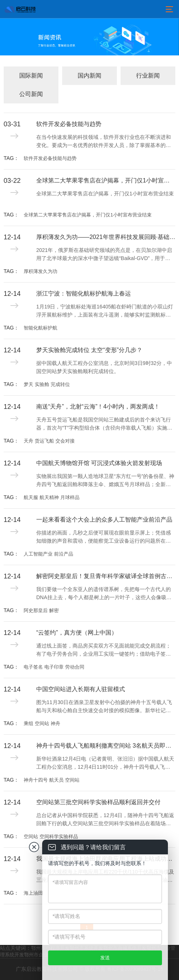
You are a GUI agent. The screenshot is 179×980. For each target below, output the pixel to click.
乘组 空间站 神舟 (42, 723)
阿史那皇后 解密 (41, 610)
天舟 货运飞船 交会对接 (49, 441)
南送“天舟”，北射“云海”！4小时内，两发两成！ (98, 407)
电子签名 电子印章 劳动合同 (54, 667)
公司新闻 (31, 94)
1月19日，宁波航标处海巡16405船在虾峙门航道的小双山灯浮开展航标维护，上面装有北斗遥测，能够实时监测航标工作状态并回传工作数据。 (105, 311)
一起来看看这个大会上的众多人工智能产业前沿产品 (104, 520)
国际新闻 (31, 76)
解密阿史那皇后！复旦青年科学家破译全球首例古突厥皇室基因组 (106, 576)
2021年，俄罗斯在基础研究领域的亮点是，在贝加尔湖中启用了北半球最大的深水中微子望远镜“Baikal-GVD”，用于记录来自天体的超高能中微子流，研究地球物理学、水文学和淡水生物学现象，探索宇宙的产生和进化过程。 (104, 255)
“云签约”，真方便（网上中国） (77, 633)
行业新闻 (148, 76)
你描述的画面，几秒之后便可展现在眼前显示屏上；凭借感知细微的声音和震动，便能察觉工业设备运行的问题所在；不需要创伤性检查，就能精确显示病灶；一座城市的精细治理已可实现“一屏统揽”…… (104, 537)
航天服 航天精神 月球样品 (51, 497)
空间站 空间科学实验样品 (51, 836)
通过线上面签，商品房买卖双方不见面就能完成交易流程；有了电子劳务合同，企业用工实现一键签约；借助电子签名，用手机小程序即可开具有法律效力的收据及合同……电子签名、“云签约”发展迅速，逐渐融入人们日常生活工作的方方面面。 (105, 651)
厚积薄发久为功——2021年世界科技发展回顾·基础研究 (106, 237)
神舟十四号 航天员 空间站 (51, 780)
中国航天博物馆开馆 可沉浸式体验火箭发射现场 (99, 463)
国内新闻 (89, 76)
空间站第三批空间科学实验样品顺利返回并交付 (98, 802)
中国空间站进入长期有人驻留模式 (81, 689)
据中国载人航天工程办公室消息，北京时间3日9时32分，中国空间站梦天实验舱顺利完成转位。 (104, 367)
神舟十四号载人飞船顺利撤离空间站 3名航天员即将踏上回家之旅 (106, 746)
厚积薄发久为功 (40, 271)
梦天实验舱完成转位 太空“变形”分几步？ (89, 350)
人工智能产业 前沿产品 (48, 554)
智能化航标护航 (40, 328)
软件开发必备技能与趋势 (69, 124)
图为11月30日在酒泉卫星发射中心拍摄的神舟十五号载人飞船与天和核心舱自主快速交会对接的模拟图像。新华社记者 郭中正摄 (104, 707)
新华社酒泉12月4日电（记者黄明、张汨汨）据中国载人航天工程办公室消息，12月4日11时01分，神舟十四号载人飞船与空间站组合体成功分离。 (105, 764)
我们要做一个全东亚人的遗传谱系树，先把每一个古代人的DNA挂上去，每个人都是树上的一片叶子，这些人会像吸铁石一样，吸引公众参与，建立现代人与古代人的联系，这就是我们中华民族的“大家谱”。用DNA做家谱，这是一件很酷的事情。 (106, 594)
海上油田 (33, 893)
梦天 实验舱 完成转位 (47, 384)
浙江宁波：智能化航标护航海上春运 (84, 293)
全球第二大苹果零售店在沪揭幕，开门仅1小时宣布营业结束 (106, 180)
